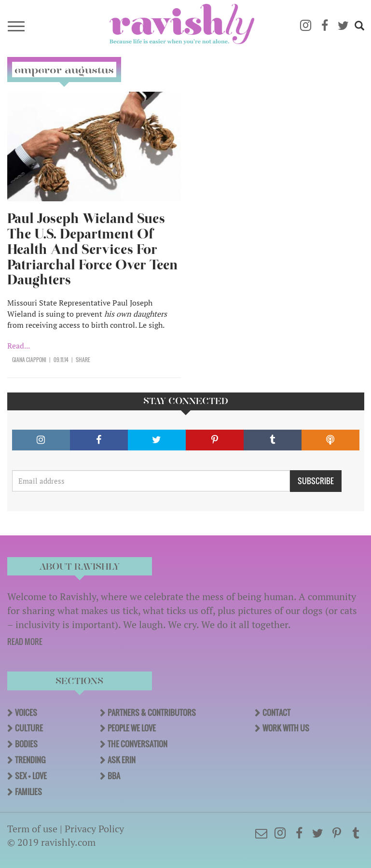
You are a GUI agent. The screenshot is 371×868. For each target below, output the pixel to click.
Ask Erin (122, 760)
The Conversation (137, 744)
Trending (30, 760)
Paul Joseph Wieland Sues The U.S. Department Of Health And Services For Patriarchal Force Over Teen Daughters (93, 249)
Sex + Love (31, 776)
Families (28, 792)
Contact (276, 713)
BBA (114, 776)
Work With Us (286, 728)
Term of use (32, 829)
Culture (29, 728)
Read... (19, 346)
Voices (26, 713)
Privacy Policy (94, 829)
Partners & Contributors (152, 713)
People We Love (132, 728)
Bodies (26, 744)
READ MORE (25, 642)
